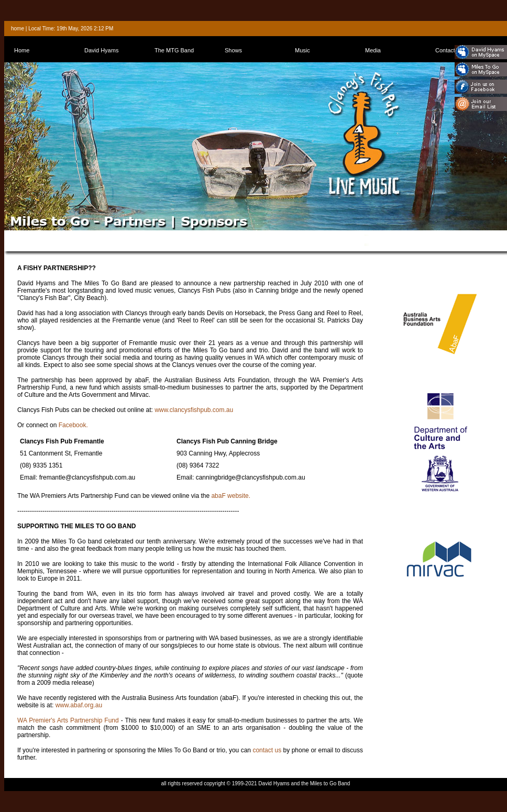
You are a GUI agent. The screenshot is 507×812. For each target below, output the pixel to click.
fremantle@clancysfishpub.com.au (87, 477)
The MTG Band (174, 50)
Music (302, 50)
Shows (233, 50)
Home (22, 50)
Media (373, 50)
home (18, 29)
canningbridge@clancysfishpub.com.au (251, 477)
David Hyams (101, 50)
